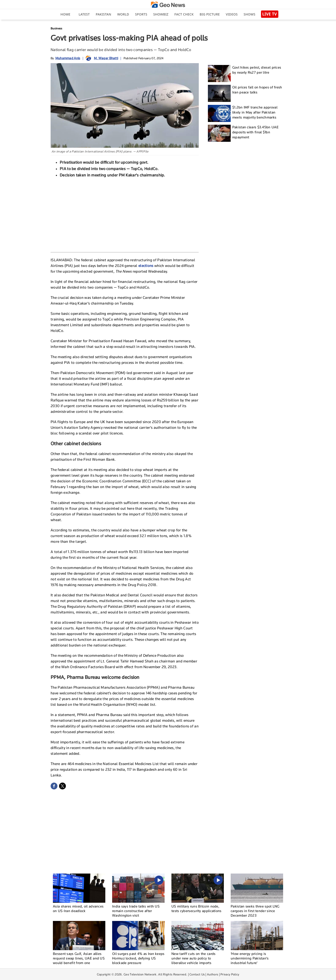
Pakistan (103, 14)
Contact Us (197, 974)
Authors (213, 974)
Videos (232, 14)
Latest (84, 14)
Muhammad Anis (68, 58)
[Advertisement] (125, 214)
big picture (210, 14)
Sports (141, 14)
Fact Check (184, 14)
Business (56, 28)
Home (65, 14)
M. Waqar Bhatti (106, 58)
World (123, 14)
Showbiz (161, 14)
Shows (249, 14)
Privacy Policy (230, 974)
